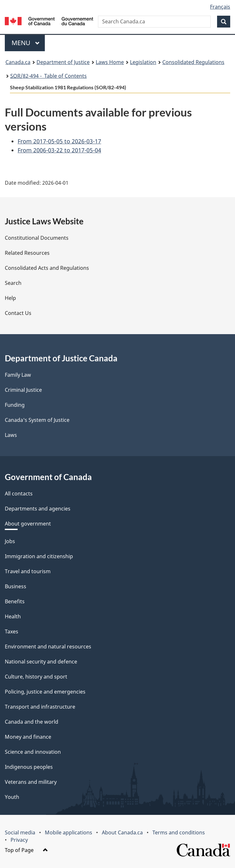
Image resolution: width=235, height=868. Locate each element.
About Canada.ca (122, 832)
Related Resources (27, 253)
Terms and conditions (179, 832)
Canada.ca (18, 62)
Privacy (19, 840)
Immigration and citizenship (39, 556)
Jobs (10, 541)
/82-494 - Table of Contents (49, 76)
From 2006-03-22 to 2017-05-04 (59, 150)
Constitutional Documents (37, 238)
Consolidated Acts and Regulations (47, 268)
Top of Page (26, 850)
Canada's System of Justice (37, 420)
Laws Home (110, 62)
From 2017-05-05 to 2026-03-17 (59, 141)
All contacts (19, 494)
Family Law (18, 375)
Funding (15, 405)
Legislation (143, 62)
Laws (11, 435)
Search (13, 283)
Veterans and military (31, 782)
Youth (12, 797)
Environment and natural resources (48, 647)
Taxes (12, 631)
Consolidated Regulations (193, 62)
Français (220, 7)
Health (13, 616)
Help (10, 298)
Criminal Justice (23, 390)
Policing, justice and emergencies (45, 692)
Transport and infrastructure (40, 707)
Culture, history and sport (36, 677)
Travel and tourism (28, 571)
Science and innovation (33, 752)
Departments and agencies (38, 509)
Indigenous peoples (29, 767)
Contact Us (18, 313)
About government (28, 524)
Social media (20, 832)
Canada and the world (32, 722)
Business (16, 586)
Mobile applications (69, 832)
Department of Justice (63, 62)
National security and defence (41, 662)
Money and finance (28, 737)
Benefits (15, 601)
